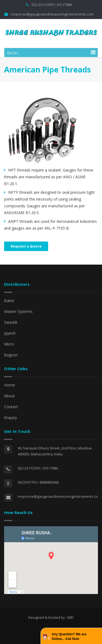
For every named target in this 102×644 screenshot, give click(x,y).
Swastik (11, 322)
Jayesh (10, 333)
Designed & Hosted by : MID (51, 617)
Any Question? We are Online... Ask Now (69, 637)
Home (10, 385)
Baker (9, 301)
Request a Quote (26, 246)
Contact (11, 407)
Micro (9, 344)
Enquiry (10, 418)
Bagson (11, 355)
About (9, 396)
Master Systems (18, 311)
